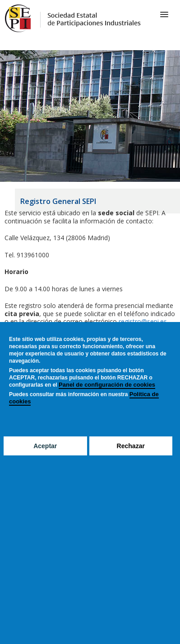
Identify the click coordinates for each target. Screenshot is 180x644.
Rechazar (131, 446)
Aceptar (45, 446)
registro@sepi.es (142, 321)
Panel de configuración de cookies (107, 385)
